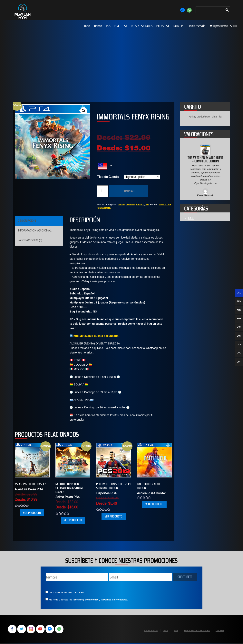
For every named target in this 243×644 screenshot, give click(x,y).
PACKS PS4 (163, 26)
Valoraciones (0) (30, 241)
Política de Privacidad (115, 600)
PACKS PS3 (179, 26)
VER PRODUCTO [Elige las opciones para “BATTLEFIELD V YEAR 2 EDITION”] (154, 504)
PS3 (125, 26)
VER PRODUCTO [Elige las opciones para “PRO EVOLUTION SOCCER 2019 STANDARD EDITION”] (114, 516)
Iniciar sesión (197, 26)
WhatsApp (63, 629)
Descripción (27, 221)
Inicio (87, 26)
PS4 (117, 26)
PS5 (108, 26)
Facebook (13, 629)
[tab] (38, 221)
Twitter (23, 629)
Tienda (98, 26)
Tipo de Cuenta (108, 177)
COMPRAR (128, 191)
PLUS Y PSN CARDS (142, 26)
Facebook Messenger (53, 629)
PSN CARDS (151, 631)
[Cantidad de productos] (102, 191)
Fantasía (140, 205)
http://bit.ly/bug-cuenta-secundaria (96, 336)
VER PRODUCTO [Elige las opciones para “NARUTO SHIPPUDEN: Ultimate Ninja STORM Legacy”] (73, 520)
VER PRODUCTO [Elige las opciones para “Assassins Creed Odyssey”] (32, 513)
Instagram (33, 629)
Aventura (130, 205)
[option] (205, 171)
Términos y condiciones (85, 600)
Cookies (220, 631)
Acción (121, 205)
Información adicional (34, 231)
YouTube (43, 629)
